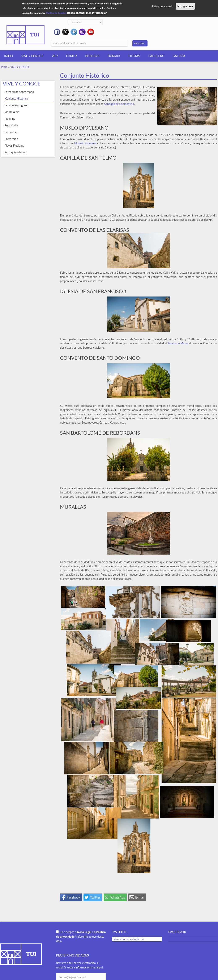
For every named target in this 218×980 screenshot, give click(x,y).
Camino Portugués (16, 105)
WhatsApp (118, 897)
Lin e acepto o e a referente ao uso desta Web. (81, 937)
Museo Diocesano (85, 143)
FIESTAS (134, 56)
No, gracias (185, 6)
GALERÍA (179, 56)
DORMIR (114, 56)
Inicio (4, 67)
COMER (71, 56)
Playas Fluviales (14, 145)
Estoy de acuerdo (163, 6)
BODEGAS (92, 56)
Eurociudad (11, 132)
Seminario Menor (178, 343)
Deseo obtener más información (87, 13)
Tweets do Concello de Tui (128, 939)
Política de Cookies (56, 13)
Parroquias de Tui (15, 152)
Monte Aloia (12, 112)
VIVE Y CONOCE (32, 56)
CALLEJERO (156, 56)
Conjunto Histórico (17, 98)
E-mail (140, 897)
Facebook (73, 897)
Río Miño (10, 119)
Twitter (95, 897)
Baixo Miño (11, 139)
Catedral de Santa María (19, 92)
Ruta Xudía (11, 125)
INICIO (9, 56)
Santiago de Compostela (119, 104)
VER (55, 56)
